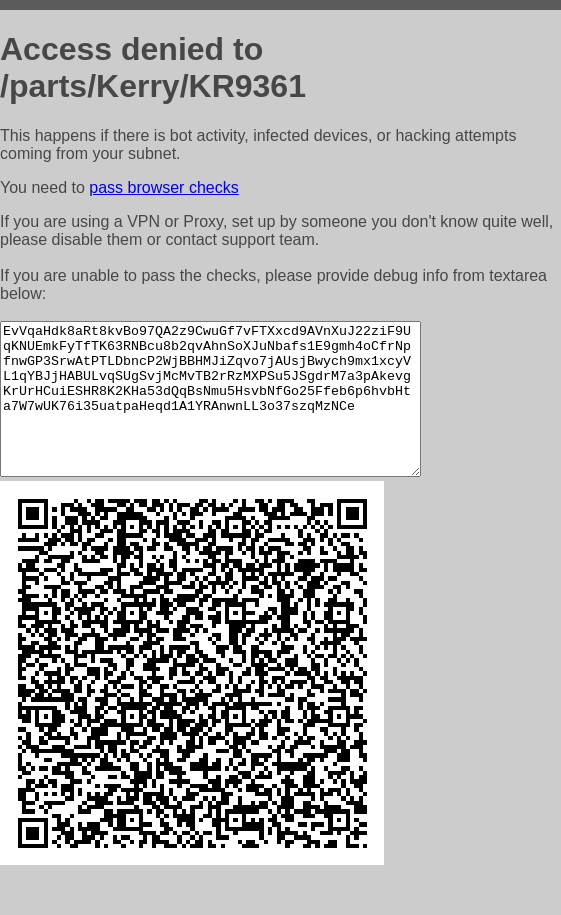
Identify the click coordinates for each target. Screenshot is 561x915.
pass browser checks (163, 187)
